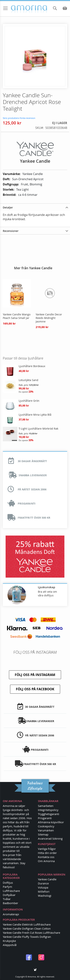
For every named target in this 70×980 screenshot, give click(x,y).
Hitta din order (47, 853)
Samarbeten (46, 806)
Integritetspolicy (48, 810)
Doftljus (8, 883)
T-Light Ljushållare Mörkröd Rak (38, 429)
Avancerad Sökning (50, 838)
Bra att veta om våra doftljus (47, 593)
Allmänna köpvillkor (51, 822)
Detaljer (8, 207)
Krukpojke (9, 941)
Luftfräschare (11, 891)
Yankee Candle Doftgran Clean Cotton (27, 928)
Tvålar (7, 899)
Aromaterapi (11, 914)
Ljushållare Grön (29, 401)
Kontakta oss (46, 857)
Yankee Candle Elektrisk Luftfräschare (27, 924)
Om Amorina (46, 861)
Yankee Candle (47, 879)
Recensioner (11, 231)
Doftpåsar (9, 895)
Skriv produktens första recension (19, 118)
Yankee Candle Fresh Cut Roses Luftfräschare (31, 933)
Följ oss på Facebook (35, 689)
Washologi (45, 896)
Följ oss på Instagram (35, 675)
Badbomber (10, 903)
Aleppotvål (10, 945)
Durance (43, 883)
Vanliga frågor (47, 849)
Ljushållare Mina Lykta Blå (35, 415)
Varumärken (46, 830)
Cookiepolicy (46, 826)
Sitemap (43, 834)
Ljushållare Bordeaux (32, 366)
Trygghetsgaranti (49, 814)
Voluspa (43, 887)
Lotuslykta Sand (28, 380)
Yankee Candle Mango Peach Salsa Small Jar (17, 316)
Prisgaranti (45, 818)
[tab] (35, 207)
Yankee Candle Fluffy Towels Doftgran (27, 937)
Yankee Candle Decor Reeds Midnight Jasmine (49, 318)
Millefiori (44, 891)
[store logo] (17, 9)
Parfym (7, 887)
